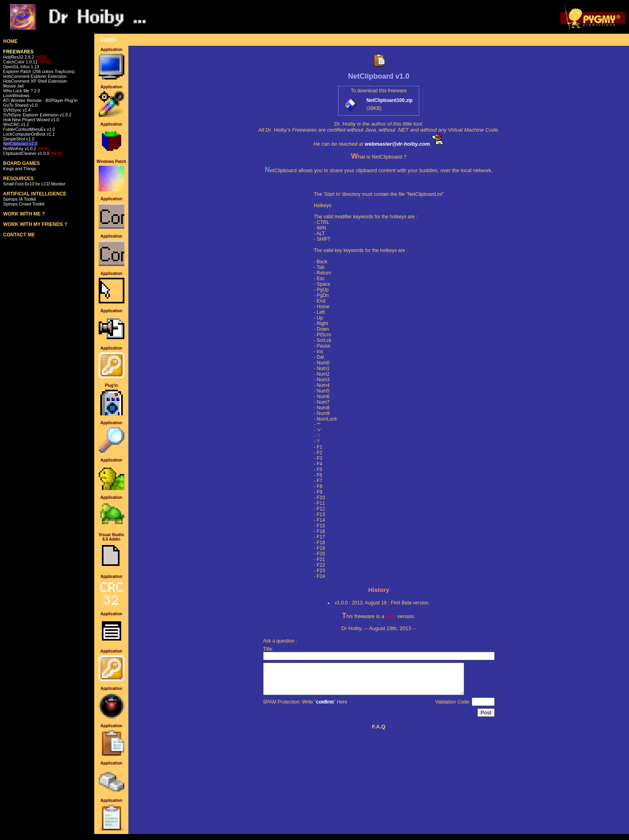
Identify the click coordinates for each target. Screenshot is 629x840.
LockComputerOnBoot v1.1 (29, 134)
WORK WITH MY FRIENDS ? (35, 224)
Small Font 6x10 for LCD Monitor (34, 184)
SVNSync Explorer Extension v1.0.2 (37, 115)
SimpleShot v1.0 (19, 139)
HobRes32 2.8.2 (25, 57)
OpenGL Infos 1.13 (21, 67)
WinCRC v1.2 (16, 124)
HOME (10, 41)
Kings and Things (20, 169)
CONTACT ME (19, 235)
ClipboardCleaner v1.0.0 (33, 153)
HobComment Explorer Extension (35, 76)
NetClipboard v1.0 (20, 144)
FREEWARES (18, 52)
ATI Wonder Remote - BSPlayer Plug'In (40, 100)
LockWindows (16, 96)
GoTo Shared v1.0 (20, 105)
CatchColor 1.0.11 (27, 62)
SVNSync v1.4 (17, 110)
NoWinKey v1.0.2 (26, 148)
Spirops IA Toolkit (20, 199)
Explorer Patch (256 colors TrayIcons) (39, 71)
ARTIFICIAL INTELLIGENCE (35, 194)
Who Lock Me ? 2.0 (22, 91)
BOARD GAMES (21, 163)
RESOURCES (18, 179)
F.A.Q (378, 733)
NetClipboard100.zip (389, 100)
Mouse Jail (13, 86)
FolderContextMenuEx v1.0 (29, 129)
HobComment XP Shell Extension (35, 81)
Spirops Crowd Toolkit (24, 204)
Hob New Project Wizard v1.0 (31, 120)
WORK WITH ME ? (24, 214)
